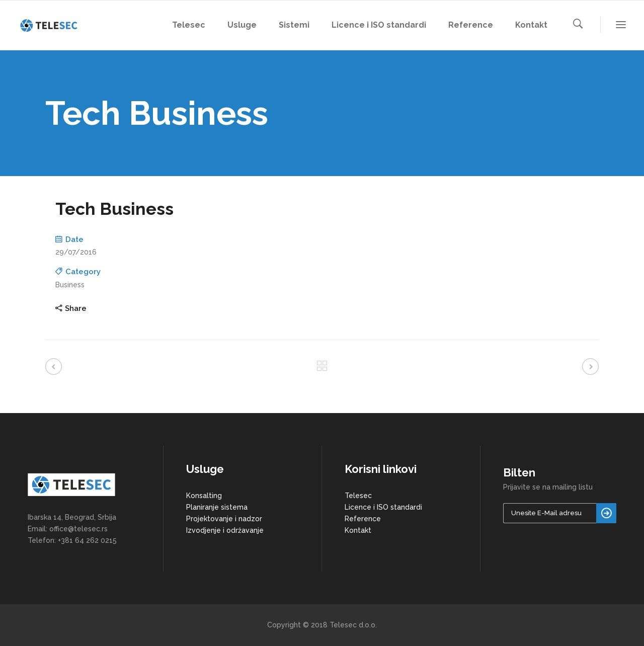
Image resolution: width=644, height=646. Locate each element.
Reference (363, 519)
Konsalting (204, 496)
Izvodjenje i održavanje (225, 530)
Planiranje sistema (217, 507)
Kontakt (358, 530)
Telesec (358, 496)
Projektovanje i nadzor (224, 519)
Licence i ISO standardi (383, 507)
